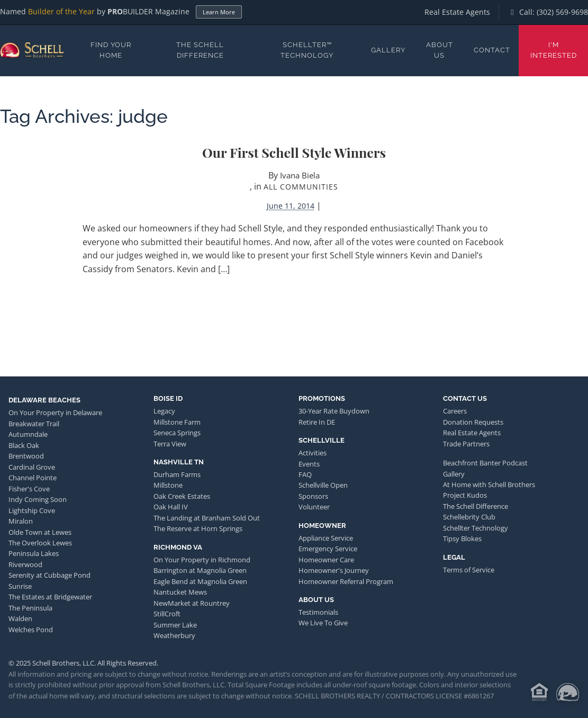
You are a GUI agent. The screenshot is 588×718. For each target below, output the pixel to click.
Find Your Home (111, 50)
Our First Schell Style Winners (294, 152)
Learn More (219, 12)
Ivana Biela (300, 175)
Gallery (388, 50)
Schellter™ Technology (307, 50)
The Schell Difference (200, 50)
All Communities (301, 187)
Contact (492, 50)
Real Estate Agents (457, 12)
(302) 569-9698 (562, 12)
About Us (440, 50)
